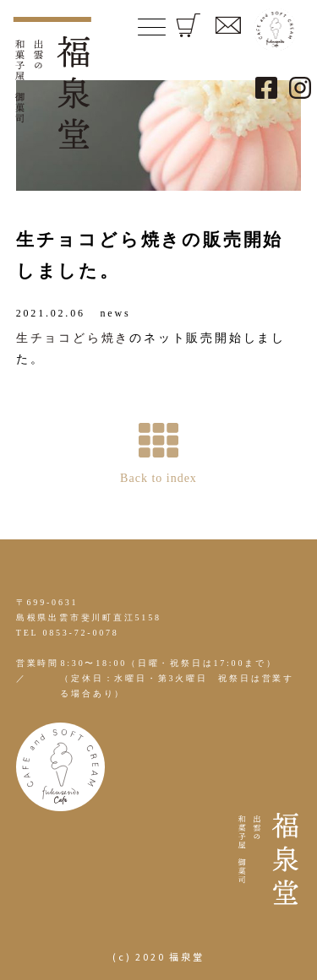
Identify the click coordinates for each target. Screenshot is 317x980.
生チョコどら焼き (73, 338)
